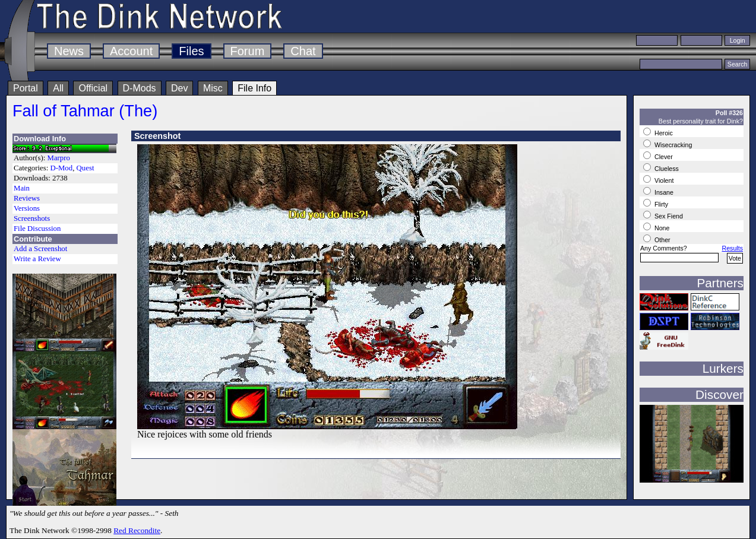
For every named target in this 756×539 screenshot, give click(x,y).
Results (732, 248)
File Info (254, 88)
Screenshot (157, 136)
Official (93, 88)
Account (131, 51)
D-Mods (140, 88)
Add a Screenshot (40, 249)
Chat (303, 51)
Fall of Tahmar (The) (85, 111)
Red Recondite (137, 530)
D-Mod (61, 168)
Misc (213, 88)
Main (22, 188)
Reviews (27, 198)
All (58, 88)
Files (191, 51)
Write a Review (37, 259)
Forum (248, 51)
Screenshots (32, 218)
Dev (179, 88)
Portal (26, 88)
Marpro (59, 158)
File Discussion (37, 229)
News (69, 51)
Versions (27, 208)
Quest (86, 168)
